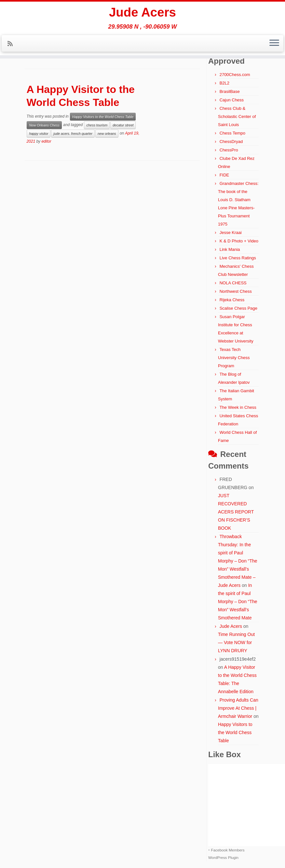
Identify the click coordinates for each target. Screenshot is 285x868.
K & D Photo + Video (239, 241)
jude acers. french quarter (73, 134)
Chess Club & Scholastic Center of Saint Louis (237, 117)
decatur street (123, 125)
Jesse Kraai (231, 233)
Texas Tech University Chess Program (234, 358)
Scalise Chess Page (238, 308)
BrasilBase (230, 91)
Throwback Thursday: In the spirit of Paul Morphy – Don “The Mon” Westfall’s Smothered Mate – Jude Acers (238, 561)
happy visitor (39, 134)
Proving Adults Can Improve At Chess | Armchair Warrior (238, 708)
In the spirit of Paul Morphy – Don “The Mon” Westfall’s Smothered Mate (238, 602)
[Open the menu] (274, 45)
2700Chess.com (235, 75)
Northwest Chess (236, 291)
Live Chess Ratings (238, 258)
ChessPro (229, 150)
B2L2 (224, 83)
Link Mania (230, 249)
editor (46, 141)
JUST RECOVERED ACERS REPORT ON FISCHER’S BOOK (236, 512)
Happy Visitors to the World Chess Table (103, 117)
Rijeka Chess (232, 300)
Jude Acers (142, 13)
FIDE (224, 175)
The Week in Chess (238, 407)
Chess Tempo (232, 133)
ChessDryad (231, 142)
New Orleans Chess (44, 125)
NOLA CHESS (233, 283)
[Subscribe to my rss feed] (12, 45)
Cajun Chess (232, 100)
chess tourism (97, 125)
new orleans (107, 134)
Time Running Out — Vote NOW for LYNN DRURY (236, 642)
